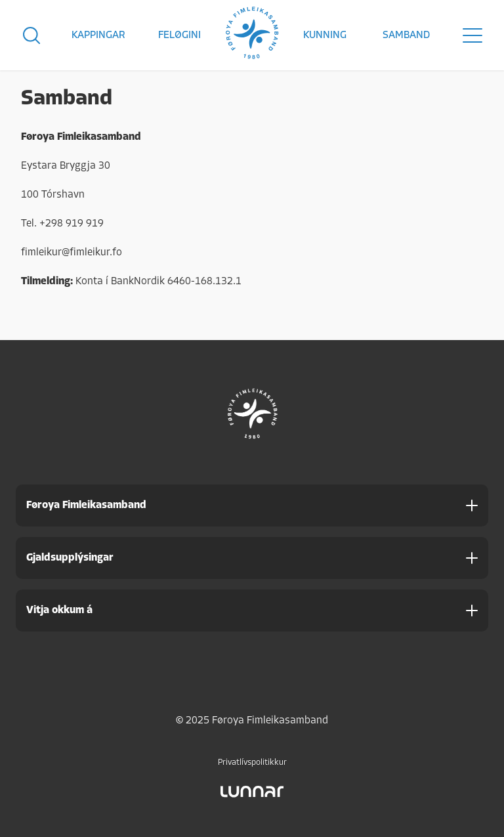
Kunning (325, 35)
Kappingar (98, 35)
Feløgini (179, 35)
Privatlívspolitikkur (252, 762)
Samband (406, 35)
